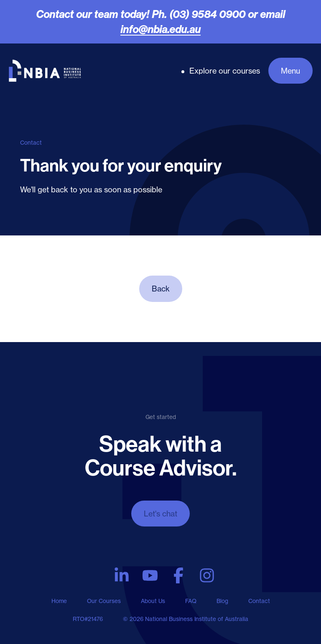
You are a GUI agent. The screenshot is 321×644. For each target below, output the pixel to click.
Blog (222, 601)
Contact (259, 601)
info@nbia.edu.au (160, 29)
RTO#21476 (88, 619)
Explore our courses (225, 71)
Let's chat (160, 514)
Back (161, 289)
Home (59, 601)
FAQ (191, 601)
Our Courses (104, 601)
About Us (153, 601)
